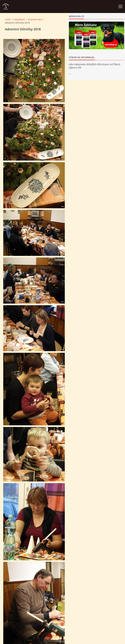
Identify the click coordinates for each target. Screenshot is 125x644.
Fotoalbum (19, 19)
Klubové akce (35, 19)
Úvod (8, 19)
